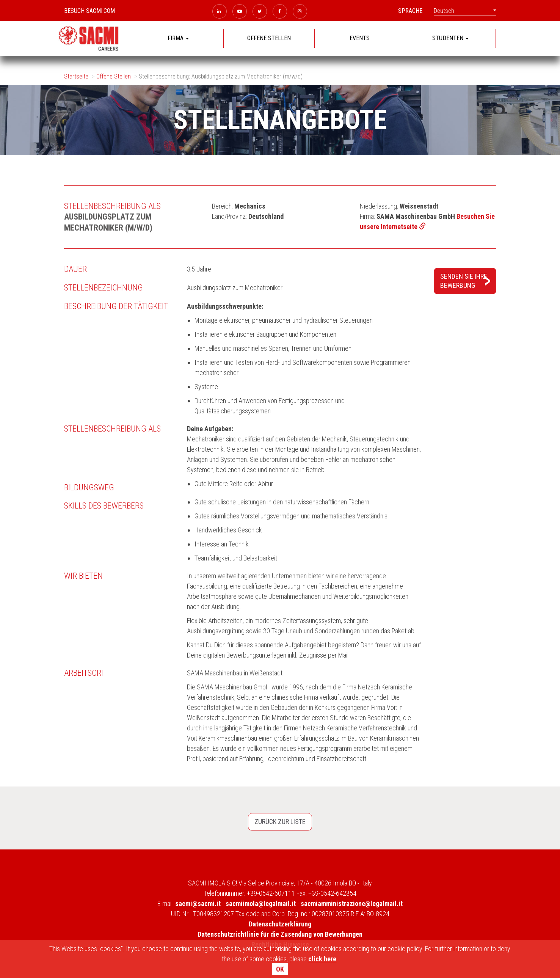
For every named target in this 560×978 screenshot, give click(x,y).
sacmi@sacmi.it (198, 903)
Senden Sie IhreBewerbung (464, 281)
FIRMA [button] (178, 38)
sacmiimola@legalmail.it (261, 903)
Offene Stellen (114, 76)
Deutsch (465, 11)
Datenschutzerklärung (280, 924)
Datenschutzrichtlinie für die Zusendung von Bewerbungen (280, 934)
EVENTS (360, 38)
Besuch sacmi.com (89, 11)
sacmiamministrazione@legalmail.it (352, 903)
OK (280, 969)
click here (322, 959)
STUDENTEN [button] (450, 38)
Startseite (76, 76)
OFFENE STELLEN (269, 38)
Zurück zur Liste (280, 822)
